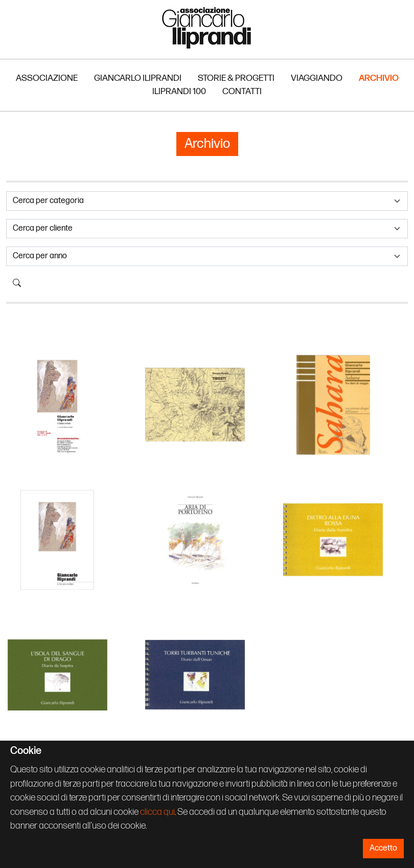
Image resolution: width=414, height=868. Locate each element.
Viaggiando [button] (317, 78)
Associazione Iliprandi (207, 27)
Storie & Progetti (236, 78)
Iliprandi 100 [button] (179, 91)
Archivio (379, 78)
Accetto (383, 848)
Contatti (242, 91)
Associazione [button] (47, 78)
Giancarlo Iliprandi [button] (138, 78)
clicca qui (157, 812)
